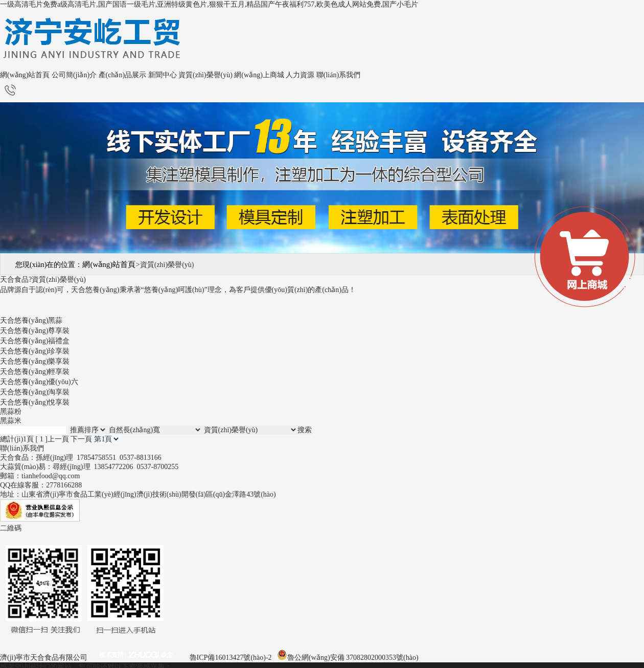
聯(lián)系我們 (338, 75)
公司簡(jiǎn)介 (74, 75)
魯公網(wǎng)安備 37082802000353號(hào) (353, 658)
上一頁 (58, 439)
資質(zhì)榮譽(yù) (205, 75)
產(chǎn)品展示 (123, 75)
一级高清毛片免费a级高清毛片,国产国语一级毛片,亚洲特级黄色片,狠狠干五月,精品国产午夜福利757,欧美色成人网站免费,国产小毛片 (209, 4)
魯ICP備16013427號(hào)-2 (231, 658)
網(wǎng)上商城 (259, 75)
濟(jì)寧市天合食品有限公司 (44, 658)
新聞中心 (163, 75)
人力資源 (300, 75)
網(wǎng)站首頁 (25, 75)
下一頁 (81, 439)
